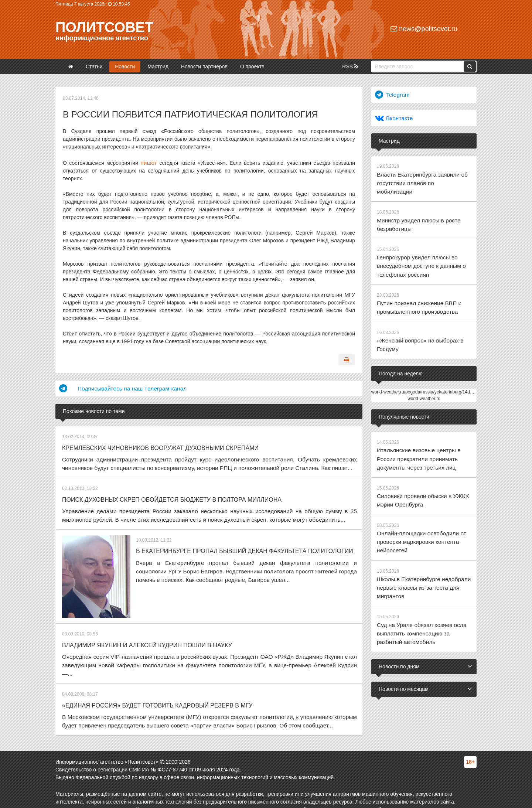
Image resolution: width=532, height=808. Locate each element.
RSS (350, 67)
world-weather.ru (424, 375)
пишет (148, 162)
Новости (125, 67)
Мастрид (158, 67)
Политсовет (104, 27)
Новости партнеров (204, 67)
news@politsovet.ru (424, 29)
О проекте (252, 67)
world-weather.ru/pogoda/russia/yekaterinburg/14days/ (425, 369)
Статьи (94, 67)
